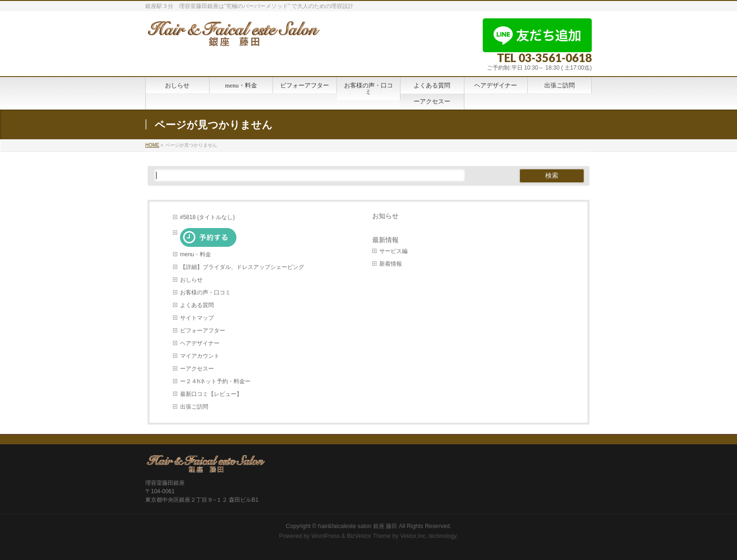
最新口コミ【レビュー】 (211, 394)
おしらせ (191, 280)
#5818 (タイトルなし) (208, 217)
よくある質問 (197, 305)
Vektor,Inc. (414, 536)
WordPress (325, 536)
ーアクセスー (197, 369)
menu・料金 (196, 254)
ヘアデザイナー (200, 343)
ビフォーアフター (203, 331)
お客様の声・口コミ (205, 292)
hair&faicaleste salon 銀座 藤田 (358, 526)
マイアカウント (200, 356)
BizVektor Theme (369, 536)
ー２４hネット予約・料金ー (216, 381)
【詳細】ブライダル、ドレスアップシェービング (242, 267)
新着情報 (391, 264)
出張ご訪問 (194, 407)
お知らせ (385, 216)
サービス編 (393, 251)
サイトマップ (197, 318)
